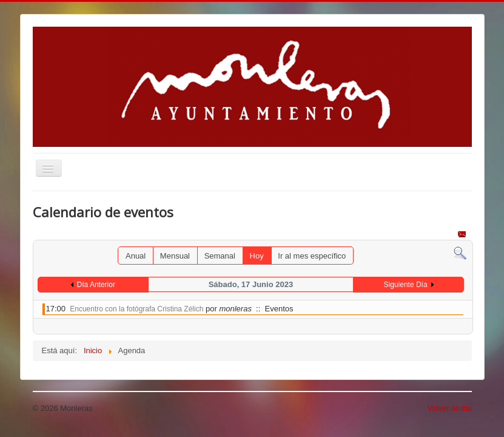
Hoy (257, 256)
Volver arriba (450, 408)
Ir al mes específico (312, 256)
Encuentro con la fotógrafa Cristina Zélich (136, 309)
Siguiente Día (406, 285)
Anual (136, 256)
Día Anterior (96, 285)
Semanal (220, 256)
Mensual (175, 256)
